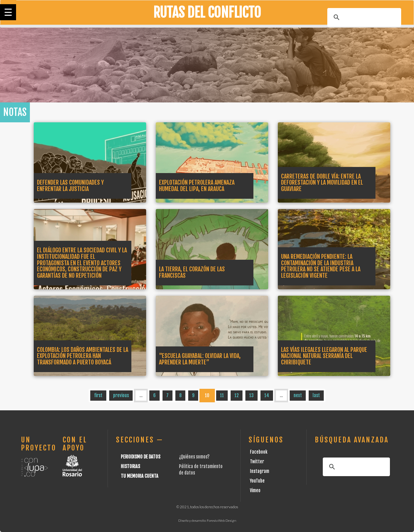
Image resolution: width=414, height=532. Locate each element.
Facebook (259, 452)
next (298, 395)
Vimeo (255, 490)
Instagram (260, 471)
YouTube (257, 481)
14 (267, 395)
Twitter (257, 462)
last (316, 395)
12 (237, 395)
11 (222, 395)
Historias (130, 466)
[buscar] (363, 17)
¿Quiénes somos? (194, 457)
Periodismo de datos (141, 457)
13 (251, 395)
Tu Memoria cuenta (140, 476)
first (98, 395)
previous (121, 395)
